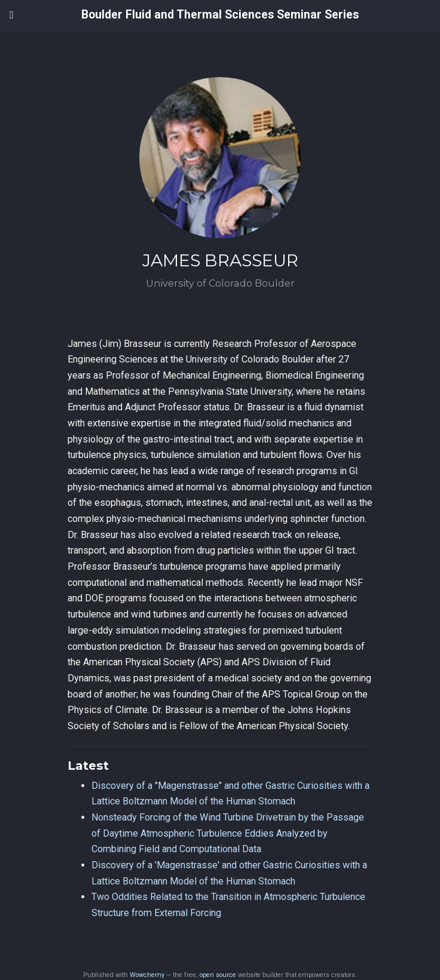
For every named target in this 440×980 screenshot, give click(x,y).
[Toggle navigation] (12, 15)
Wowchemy (147, 975)
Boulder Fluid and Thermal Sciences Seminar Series (220, 15)
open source (218, 975)
